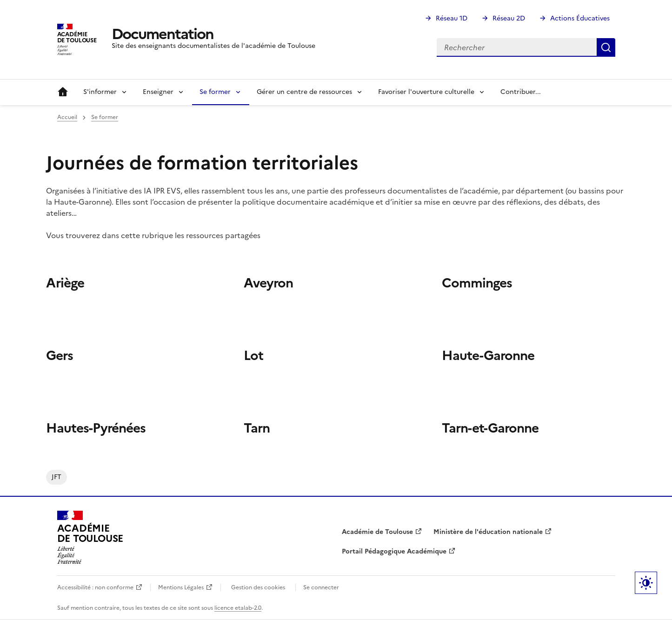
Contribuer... (521, 92)
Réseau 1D (452, 18)
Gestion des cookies (258, 587)
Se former (105, 117)
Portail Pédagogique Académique (394, 551)
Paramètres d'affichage (646, 583)
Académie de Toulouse (377, 532)
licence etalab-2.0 (238, 608)
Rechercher (606, 47)
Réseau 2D (509, 18)
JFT (57, 477)
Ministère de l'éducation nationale (488, 532)
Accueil (63, 92)
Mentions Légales (181, 587)
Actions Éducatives (580, 18)
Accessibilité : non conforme (95, 587)
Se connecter (321, 587)
